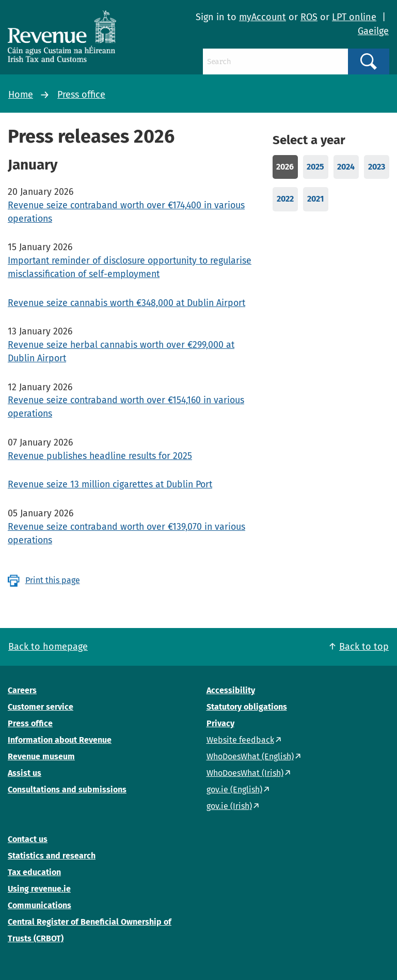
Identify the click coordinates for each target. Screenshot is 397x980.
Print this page (53, 580)
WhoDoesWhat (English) (250, 756)
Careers (22, 690)
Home (21, 95)
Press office (81, 95)
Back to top (364, 647)
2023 (377, 167)
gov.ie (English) (234, 790)
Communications (39, 905)
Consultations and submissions (67, 790)
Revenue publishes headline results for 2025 (100, 456)
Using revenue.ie (39, 889)
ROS (309, 17)
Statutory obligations (247, 707)
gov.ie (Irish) (229, 806)
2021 (315, 199)
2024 (346, 167)
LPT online (354, 17)
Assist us (25, 773)
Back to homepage (48, 647)
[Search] (275, 62)
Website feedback (240, 740)
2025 (315, 167)
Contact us (28, 839)
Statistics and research (52, 856)
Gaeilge (373, 31)
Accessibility (231, 690)
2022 (285, 199)
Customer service (41, 707)
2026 (285, 167)
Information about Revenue (60, 740)
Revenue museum (41, 756)
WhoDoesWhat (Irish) (245, 773)
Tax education (34, 872)
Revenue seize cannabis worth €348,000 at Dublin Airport (126, 303)
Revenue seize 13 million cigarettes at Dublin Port (110, 484)
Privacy (220, 723)
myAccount (263, 17)
